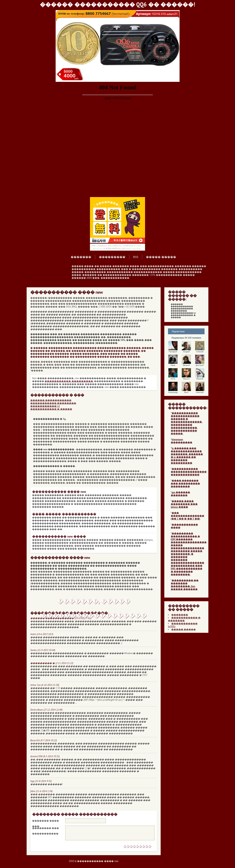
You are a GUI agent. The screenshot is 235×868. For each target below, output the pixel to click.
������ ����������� (51, 400)
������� (81, 257)
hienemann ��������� (181, 441)
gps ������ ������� (180, 494)
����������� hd (45, 406)
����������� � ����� (51, 409)
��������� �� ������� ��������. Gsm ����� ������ (185, 585)
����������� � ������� (184, 619)
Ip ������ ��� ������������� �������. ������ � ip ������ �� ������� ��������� (187, 456)
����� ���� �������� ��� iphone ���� (184, 504)
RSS (136, 257)
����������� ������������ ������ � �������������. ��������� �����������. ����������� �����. (187, 423)
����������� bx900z (183, 625)
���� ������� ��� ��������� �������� (185, 484)
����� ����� (161, 257)
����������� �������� (53, 403)
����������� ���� (184, 526)
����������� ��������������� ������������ (189, 472)
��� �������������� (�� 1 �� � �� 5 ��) (187, 516)
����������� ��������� (69, 381)
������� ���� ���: (46, 821)
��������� (112, 257)
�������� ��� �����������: (46, 829)
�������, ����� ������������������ (94, 603)
